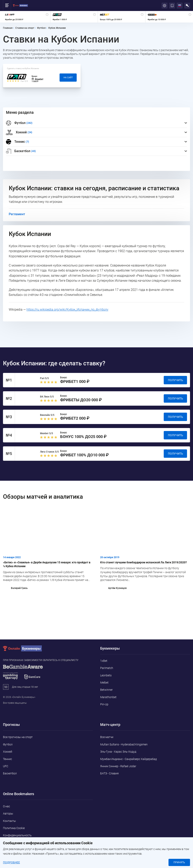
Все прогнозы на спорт (18, 737)
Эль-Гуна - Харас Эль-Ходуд (118, 752)
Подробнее (11, 862)
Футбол (8, 744)
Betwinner (106, 690)
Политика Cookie (14, 828)
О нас (6, 806)
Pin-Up (104, 704)
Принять (179, 862)
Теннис (7, 759)
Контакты (9, 821)
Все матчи (107, 737)
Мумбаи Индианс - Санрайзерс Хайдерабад (128, 759)
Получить (175, 380)
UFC (6, 766)
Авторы (8, 814)
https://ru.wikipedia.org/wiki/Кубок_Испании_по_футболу (67, 310)
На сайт (68, 78)
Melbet (104, 683)
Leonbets (106, 675)
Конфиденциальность (17, 835)
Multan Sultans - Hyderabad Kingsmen (124, 744)
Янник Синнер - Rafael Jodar (118, 766)
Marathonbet (108, 697)
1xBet (104, 661)
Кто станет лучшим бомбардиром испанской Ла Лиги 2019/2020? (144, 562)
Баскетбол (10, 773)
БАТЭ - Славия (109, 773)
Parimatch (107, 668)
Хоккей (8, 752)
